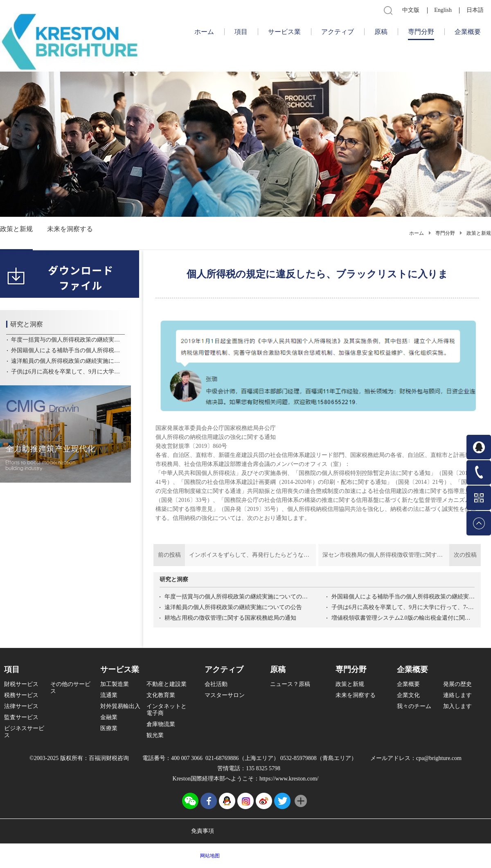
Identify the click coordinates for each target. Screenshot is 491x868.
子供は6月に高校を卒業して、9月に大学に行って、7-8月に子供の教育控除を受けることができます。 (403, 607)
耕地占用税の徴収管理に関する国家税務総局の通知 (230, 618)
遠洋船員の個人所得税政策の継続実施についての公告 (233, 607)
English (443, 10)
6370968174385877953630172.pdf (35, 254)
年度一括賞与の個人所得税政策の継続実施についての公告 (236, 597)
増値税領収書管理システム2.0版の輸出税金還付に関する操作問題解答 (403, 618)
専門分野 (445, 233)
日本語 (475, 10)
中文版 (411, 10)
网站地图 (209, 856)
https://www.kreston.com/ (289, 779)
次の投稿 (400, 555)
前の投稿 (235, 555)
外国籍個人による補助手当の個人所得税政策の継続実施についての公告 (403, 597)
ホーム (204, 32)
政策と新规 (479, 233)
